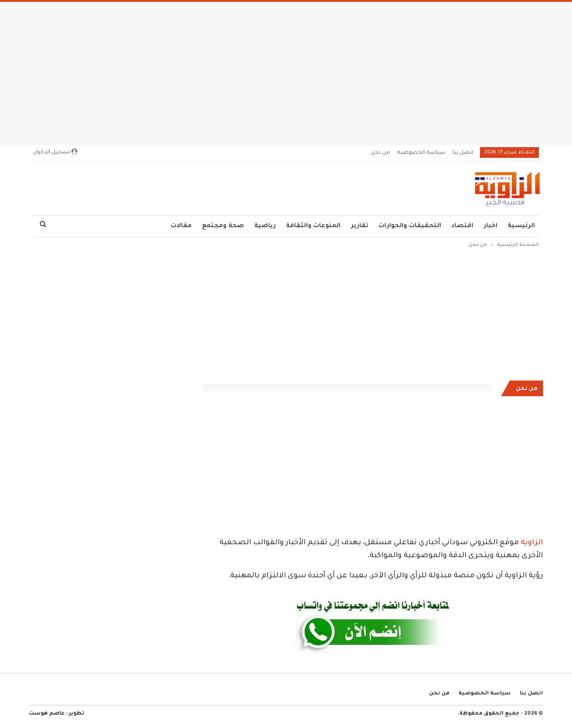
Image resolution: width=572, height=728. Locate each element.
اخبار (490, 226)
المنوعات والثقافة (313, 226)
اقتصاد (462, 226)
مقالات (181, 226)
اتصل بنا (463, 153)
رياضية (265, 226)
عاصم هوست (47, 714)
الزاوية (532, 543)
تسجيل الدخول (55, 152)
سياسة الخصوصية (421, 153)
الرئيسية (521, 226)
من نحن (380, 153)
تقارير (360, 226)
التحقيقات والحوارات (410, 226)
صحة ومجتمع (223, 226)
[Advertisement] (286, 71)
